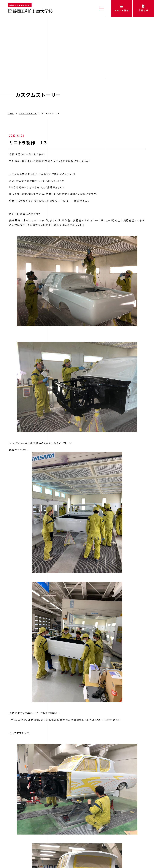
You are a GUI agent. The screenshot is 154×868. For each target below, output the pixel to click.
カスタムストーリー (38, 85)
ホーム (11, 103)
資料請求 (143, 8)
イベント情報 (122, 8)
